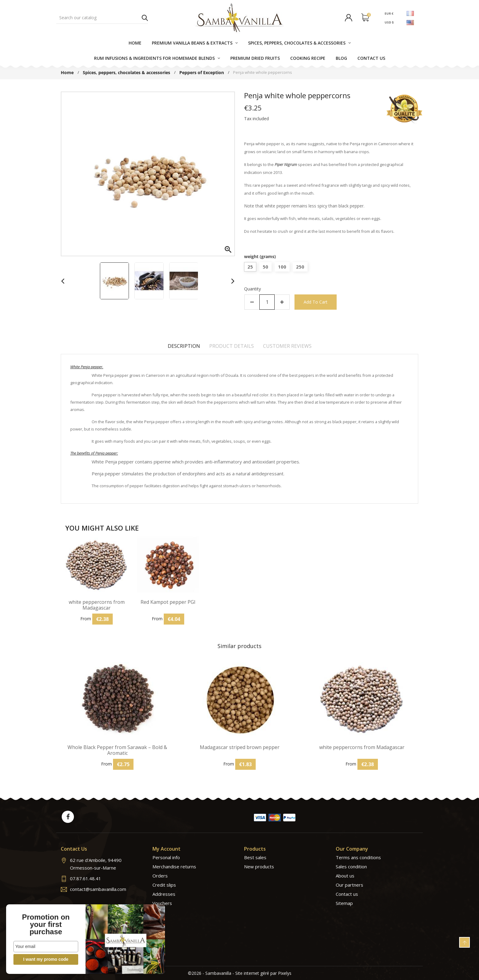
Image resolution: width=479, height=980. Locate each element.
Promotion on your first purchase (46, 924)
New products (259, 867)
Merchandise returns (174, 867)
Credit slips (164, 885)
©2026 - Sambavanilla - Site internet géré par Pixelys (240, 973)
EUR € (389, 13)
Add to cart (316, 302)
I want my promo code (46, 959)
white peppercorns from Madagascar (97, 605)
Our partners (349, 885)
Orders (160, 876)
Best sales (255, 857)
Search (145, 18)
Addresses (164, 894)
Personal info (166, 857)
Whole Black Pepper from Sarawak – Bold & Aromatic (117, 750)
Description (184, 346)
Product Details (232, 346)
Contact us (347, 894)
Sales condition (351, 867)
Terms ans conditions (358, 857)
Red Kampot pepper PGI (168, 602)
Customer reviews (287, 346)
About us (345, 876)
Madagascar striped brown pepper (240, 747)
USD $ (389, 22)
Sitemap (344, 903)
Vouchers (162, 903)
